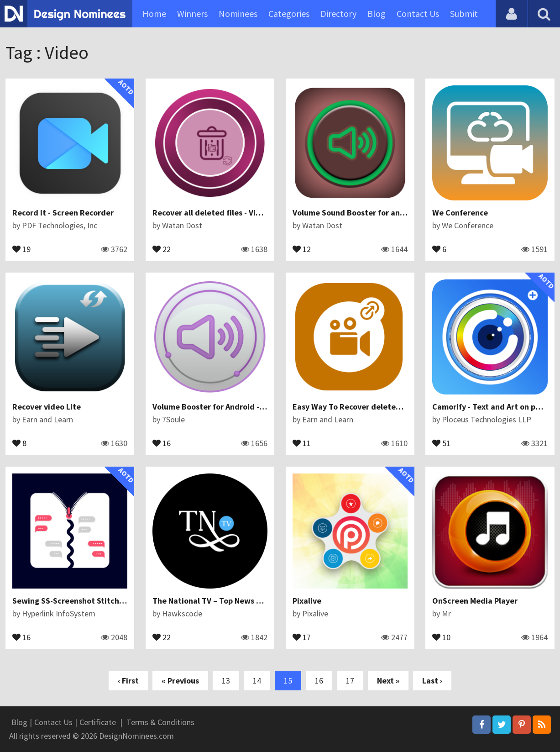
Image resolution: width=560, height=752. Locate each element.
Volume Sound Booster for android (356, 213)
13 (226, 681)
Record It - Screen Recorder (63, 213)
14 (257, 681)
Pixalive (307, 601)
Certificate (98, 722)
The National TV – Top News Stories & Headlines (240, 601)
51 (441, 442)
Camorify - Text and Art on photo (492, 407)
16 (162, 442)
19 (21, 248)
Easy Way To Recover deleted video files (367, 407)
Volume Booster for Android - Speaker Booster (237, 407)
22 (162, 248)
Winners (192, 13)
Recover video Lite (47, 407)
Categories (289, 13)
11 (302, 442)
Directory (338, 13)
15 (288, 681)
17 (302, 636)
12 (302, 248)
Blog (377, 13)
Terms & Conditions (160, 722)
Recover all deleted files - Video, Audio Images (238, 213)
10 (441, 636)
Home (154, 13)
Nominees (238, 13)
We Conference (460, 213)
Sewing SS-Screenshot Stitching (71, 601)
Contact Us (418, 13)
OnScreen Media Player (475, 601)
